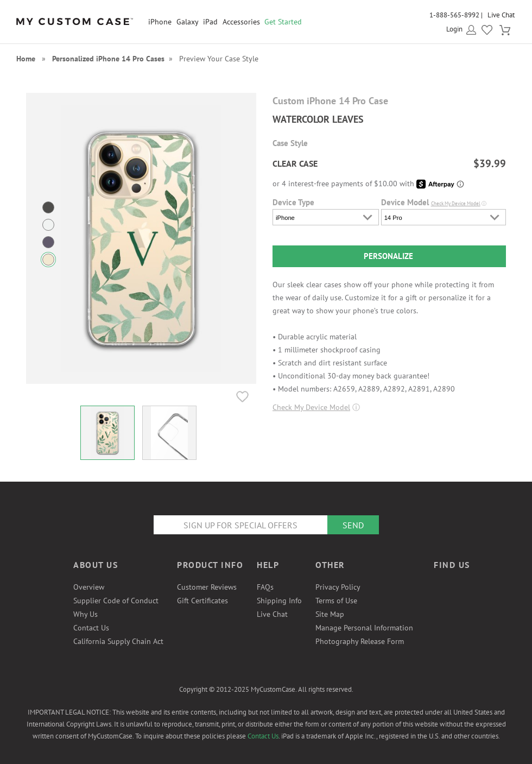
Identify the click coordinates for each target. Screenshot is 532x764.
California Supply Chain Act (118, 641)
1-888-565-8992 (454, 15)
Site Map (330, 614)
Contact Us (91, 628)
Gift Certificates (202, 601)
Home (26, 59)
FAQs (265, 587)
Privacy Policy (338, 587)
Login (454, 29)
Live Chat (501, 15)
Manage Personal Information (364, 628)
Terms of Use (336, 601)
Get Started (283, 22)
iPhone (160, 22)
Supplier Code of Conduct (116, 601)
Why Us (85, 614)
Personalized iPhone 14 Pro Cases (108, 59)
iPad (210, 22)
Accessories (241, 22)
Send (353, 525)
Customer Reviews (207, 587)
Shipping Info (279, 601)
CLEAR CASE (295, 163)
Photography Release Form (360, 641)
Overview (89, 587)
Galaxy (188, 22)
